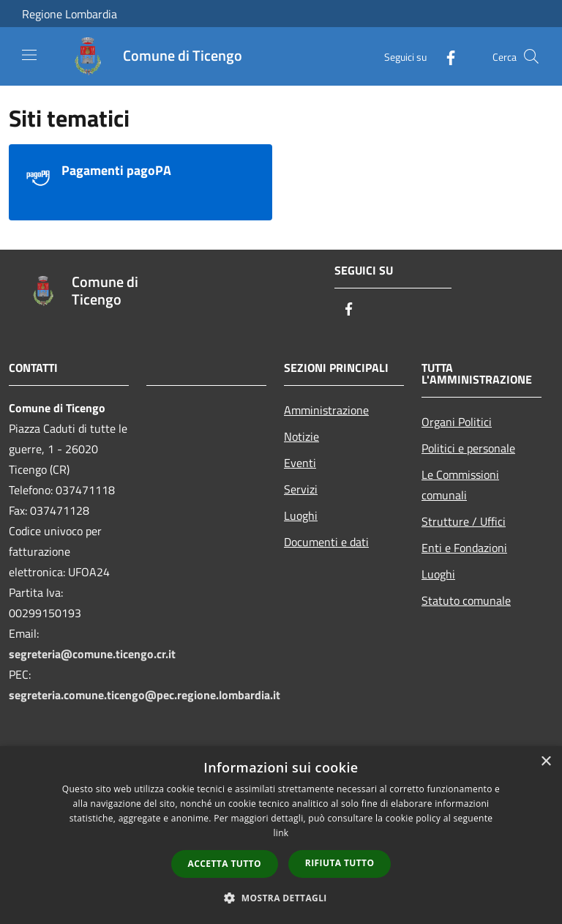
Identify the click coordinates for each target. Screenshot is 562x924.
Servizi (301, 489)
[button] (281, 898)
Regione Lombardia (70, 14)
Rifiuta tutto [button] (340, 863)
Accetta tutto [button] (225, 864)
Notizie (301, 436)
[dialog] (281, 835)
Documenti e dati (326, 542)
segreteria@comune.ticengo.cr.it (92, 654)
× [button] (546, 762)
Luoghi (301, 515)
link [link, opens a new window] (281, 833)
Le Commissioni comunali (460, 485)
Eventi (300, 463)
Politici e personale (468, 448)
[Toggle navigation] (29, 55)
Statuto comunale (466, 600)
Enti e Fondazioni (464, 548)
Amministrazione (326, 410)
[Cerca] (531, 56)
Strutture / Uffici (464, 521)
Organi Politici (457, 422)
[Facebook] (445, 56)
